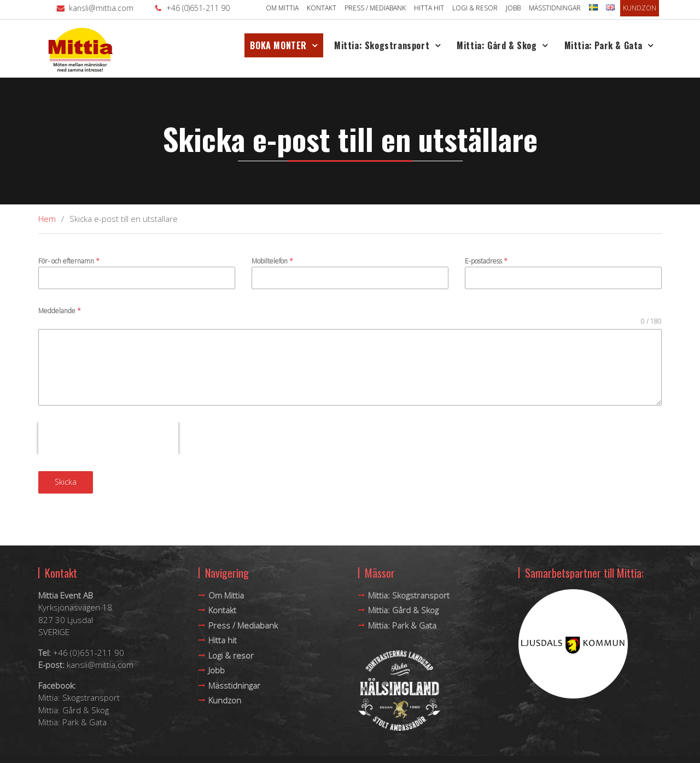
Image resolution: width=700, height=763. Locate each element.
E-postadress (486, 261)
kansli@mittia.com (101, 8)
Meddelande (60, 311)
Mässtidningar (555, 8)
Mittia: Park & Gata (603, 45)
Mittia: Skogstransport (382, 45)
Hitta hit (429, 8)
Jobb (513, 8)
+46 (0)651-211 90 (198, 8)
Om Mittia (282, 8)
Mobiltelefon (272, 261)
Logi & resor (475, 8)
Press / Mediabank (375, 8)
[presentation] (108, 438)
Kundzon (640, 8)
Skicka (66, 482)
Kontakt (322, 8)
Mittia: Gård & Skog (497, 45)
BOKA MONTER (278, 45)
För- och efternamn (69, 261)
